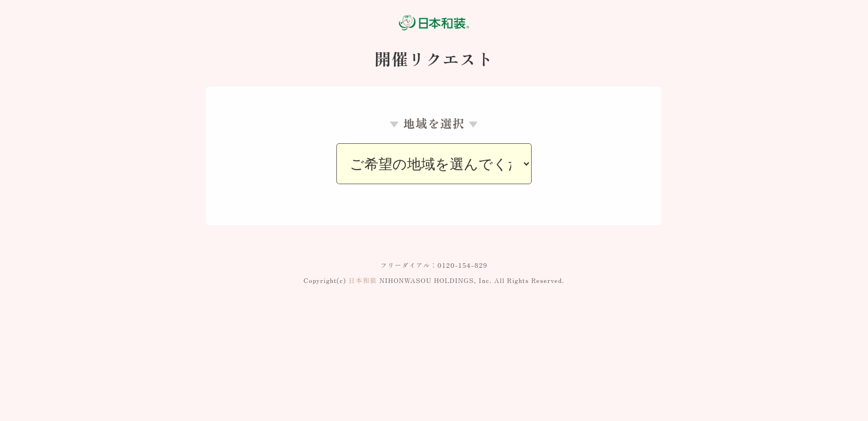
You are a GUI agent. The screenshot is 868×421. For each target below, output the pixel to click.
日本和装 (363, 280)
